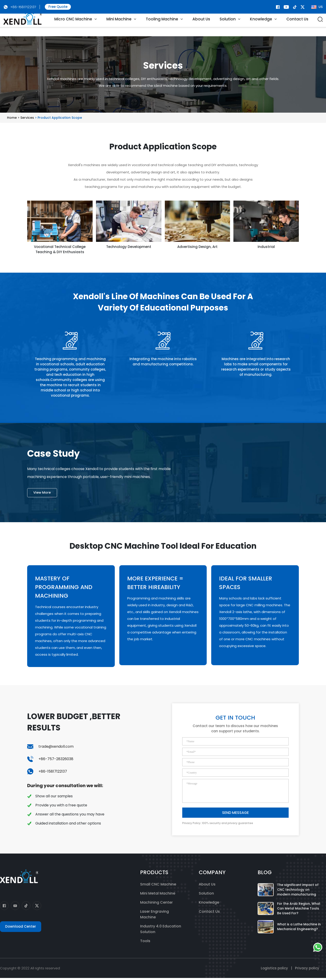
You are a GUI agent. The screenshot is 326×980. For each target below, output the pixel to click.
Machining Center (156, 904)
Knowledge (209, 904)
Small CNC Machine (158, 886)
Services (28, 118)
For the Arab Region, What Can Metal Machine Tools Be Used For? (299, 910)
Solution (206, 895)
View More (43, 494)
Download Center (21, 929)
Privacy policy (307, 970)
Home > (14, 118)
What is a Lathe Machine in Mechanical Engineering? (299, 929)
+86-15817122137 (23, 7)
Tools (145, 943)
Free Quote (58, 7)
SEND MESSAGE (235, 815)
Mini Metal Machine (158, 895)
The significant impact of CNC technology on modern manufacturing (298, 892)
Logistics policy (274, 970)
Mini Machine (119, 25)
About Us (201, 25)
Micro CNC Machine (73, 25)
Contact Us (297, 25)
